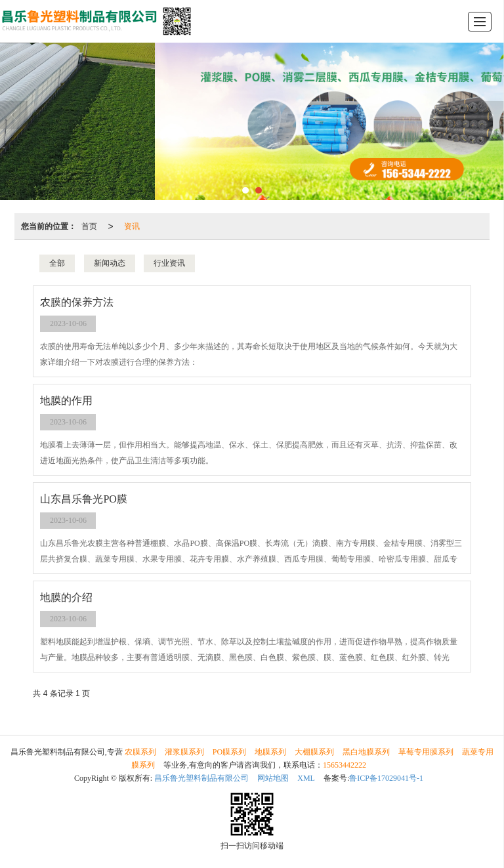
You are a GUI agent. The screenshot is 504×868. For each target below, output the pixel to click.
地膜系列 (270, 752)
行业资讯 (169, 263)
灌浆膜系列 (184, 752)
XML (306, 778)
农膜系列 (140, 752)
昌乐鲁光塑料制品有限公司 (201, 778)
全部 (57, 263)
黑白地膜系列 (366, 752)
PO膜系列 (229, 752)
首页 (89, 226)
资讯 (132, 226)
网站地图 (273, 778)
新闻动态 (110, 263)
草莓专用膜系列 (426, 752)
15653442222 (345, 765)
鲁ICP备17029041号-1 (386, 778)
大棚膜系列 (314, 752)
